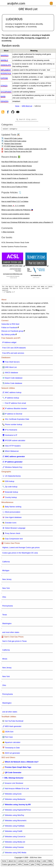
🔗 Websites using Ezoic (12, 795)
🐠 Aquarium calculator (11, 743)
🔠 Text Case (8, 738)
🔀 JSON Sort (8, 732)
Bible (50, 862)
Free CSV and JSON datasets (14, 349)
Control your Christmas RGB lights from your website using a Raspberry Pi (27, 223)
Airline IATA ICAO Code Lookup (15, 142)
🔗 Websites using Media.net (14, 843)
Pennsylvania (8, 607)
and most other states (11, 633)
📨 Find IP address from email (14, 404)
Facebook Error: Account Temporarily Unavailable (19, 171)
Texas (5, 615)
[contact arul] (18, 112)
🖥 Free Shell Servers (11, 363)
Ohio (4, 598)
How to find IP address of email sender (15, 198)
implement (6, 70)
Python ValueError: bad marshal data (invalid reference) (21, 183)
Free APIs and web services (13, 354)
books (26, 865)
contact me (22, 862)
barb (3, 97)
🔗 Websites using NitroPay (13, 816)
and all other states (10, 713)
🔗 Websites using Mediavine (14, 800)
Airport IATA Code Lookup (13, 139)
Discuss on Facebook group (12, 332)
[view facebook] (8, 112)
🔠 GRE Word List (10, 368)
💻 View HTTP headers (11, 447)
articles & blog (34, 862)
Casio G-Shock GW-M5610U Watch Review (17, 167)
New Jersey (7, 580)
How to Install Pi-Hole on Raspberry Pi (15, 179)
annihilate (6, 65)
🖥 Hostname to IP (10, 436)
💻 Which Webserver (11, 452)
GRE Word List (27, 106)
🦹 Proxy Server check (11, 534)
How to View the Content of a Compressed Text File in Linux (22, 175)
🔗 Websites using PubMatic (14, 827)
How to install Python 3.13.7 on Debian (15, 202)
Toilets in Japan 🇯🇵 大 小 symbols (13, 206)
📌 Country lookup (10, 498)
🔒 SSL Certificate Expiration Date (16, 420)
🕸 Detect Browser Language (14, 529)
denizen (5, 101)
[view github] (13, 112)
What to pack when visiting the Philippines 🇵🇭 (17, 211)
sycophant (6, 92)
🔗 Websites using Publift (12, 832)
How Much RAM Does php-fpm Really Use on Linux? (20, 162)
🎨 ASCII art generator (11, 754)
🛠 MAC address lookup (12, 393)
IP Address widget (9, 343)
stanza (4, 86)
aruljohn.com (16, 3)
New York (6, 589)
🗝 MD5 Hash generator (12, 727)
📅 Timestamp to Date (11, 748)
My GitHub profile (8, 335)
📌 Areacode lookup (10, 493)
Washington (7, 624)
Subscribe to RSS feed (10, 325)
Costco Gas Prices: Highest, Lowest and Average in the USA (25, 150)
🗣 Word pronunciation (11, 513)
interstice (6, 73)
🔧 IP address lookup (11, 399)
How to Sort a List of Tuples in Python (14, 188)
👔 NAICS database (10, 373)
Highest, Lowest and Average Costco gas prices (21, 548)
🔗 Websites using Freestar (13, 848)
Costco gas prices (9, 865)
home (4, 862)
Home (17, 106)
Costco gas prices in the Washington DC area (20, 554)
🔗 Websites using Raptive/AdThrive (17, 811)
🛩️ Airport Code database (12, 379)
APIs (20, 865)
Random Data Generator (13, 144)
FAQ (38, 865)
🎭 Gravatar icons (9, 523)
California (6, 562)
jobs (33, 865)
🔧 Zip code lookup (10, 487)
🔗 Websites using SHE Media (14, 853)
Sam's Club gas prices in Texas (15, 642)
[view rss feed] (3, 112)
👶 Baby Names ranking (12, 507)
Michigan (6, 571)
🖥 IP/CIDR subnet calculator (14, 441)
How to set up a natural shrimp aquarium (15, 219)
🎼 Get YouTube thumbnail (13, 722)
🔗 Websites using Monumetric (14, 821)
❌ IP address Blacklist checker (15, 409)
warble (4, 60)
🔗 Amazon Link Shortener (13, 784)
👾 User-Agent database (12, 518)
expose (4, 78)
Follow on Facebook (9, 328)
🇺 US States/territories (12, 477)
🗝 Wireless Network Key (12, 468)
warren (5, 55)
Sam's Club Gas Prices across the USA (18, 152)
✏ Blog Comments (8, 233)
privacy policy (47, 865)
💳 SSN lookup (8, 482)
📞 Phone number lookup (12, 425)
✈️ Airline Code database (12, 384)
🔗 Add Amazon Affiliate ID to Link (16, 789)
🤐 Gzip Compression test (13, 539)
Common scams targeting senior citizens (15, 215)
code (44, 862)
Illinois (5, 660)
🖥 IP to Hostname (10, 431)
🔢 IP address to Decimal (12, 415)
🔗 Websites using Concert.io (14, 837)
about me (12, 862)
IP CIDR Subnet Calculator (14, 147)
